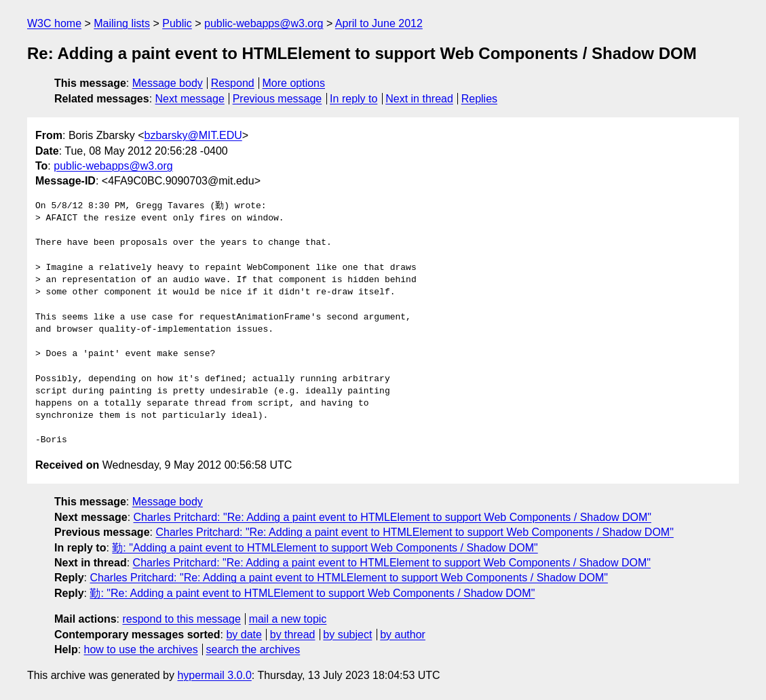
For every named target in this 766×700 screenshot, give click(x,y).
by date (244, 635)
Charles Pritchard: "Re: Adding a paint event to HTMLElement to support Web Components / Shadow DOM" (392, 517)
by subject (347, 635)
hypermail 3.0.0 (214, 675)
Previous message (277, 99)
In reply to (353, 99)
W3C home (54, 23)
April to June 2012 (379, 23)
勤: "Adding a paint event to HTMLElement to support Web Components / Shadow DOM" (325, 548)
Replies (479, 99)
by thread (293, 635)
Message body (168, 83)
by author (403, 635)
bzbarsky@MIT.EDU (193, 135)
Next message (190, 99)
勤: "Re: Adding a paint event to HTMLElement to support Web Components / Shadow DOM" (312, 593)
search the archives (253, 649)
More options (294, 83)
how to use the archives (141, 649)
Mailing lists (122, 23)
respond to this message (181, 619)
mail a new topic (288, 619)
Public (177, 23)
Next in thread (419, 99)
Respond (233, 83)
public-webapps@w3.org (264, 23)
